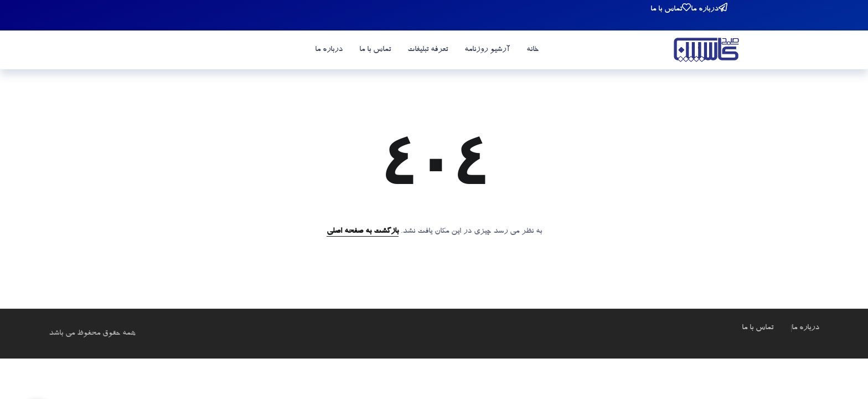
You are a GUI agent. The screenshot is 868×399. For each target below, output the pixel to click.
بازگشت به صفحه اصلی (363, 232)
